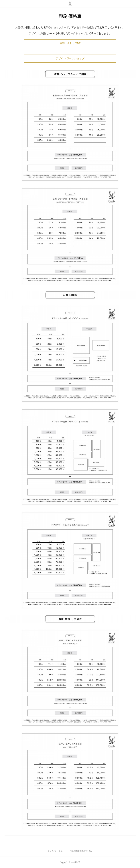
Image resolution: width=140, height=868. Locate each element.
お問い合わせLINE (70, 43)
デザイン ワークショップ (70, 58)
